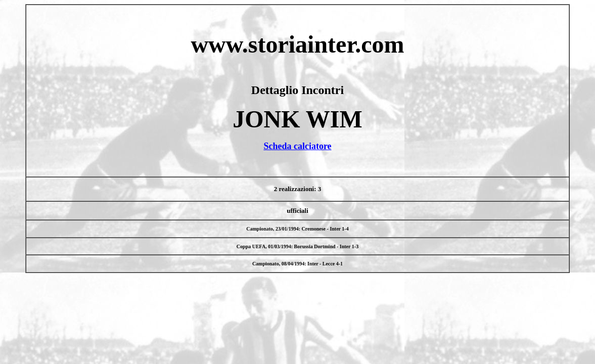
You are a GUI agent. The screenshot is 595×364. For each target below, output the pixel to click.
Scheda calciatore (297, 146)
